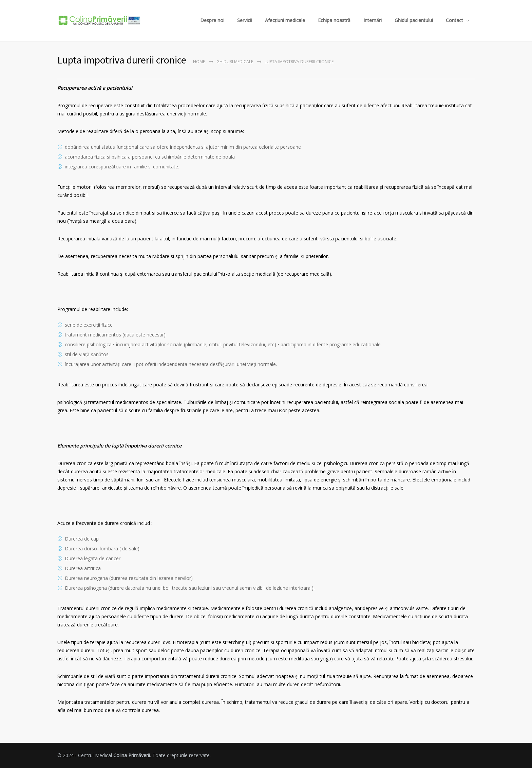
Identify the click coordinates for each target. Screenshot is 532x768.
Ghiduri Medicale (235, 62)
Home (199, 62)
